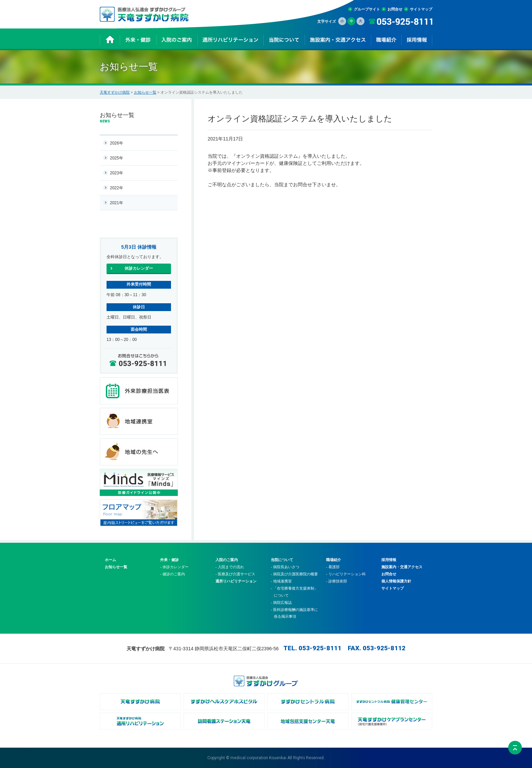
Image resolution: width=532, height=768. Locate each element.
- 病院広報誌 (281, 602)
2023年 (117, 173)
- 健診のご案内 (173, 574)
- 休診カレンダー (174, 567)
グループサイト (367, 9)
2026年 (117, 143)
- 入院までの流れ (230, 567)
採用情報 (389, 560)
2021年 (117, 203)
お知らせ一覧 (145, 92)
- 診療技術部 (337, 581)
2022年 (117, 188)
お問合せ (395, 9)
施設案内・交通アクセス (402, 567)
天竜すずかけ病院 (115, 92)
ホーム (110, 560)
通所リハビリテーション (236, 581)
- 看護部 (333, 567)
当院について (282, 560)
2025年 (117, 158)
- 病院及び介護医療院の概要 (294, 574)
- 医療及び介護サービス (235, 574)
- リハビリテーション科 (346, 574)
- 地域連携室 (281, 581)
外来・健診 (169, 560)
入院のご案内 (227, 560)
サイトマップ (421, 9)
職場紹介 (334, 560)
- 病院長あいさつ (285, 567)
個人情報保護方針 (396, 581)
